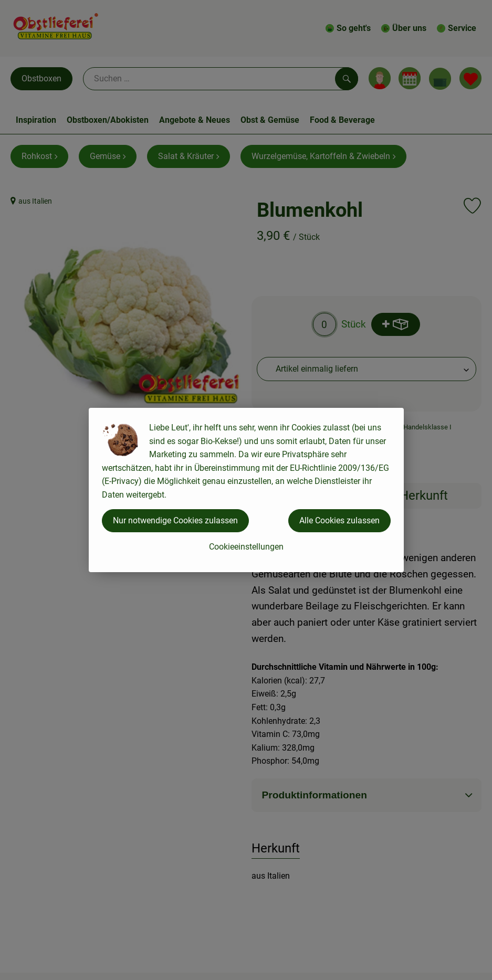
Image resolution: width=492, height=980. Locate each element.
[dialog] (246, 490)
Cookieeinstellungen (246, 547)
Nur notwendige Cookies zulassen (175, 520)
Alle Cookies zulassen (339, 520)
